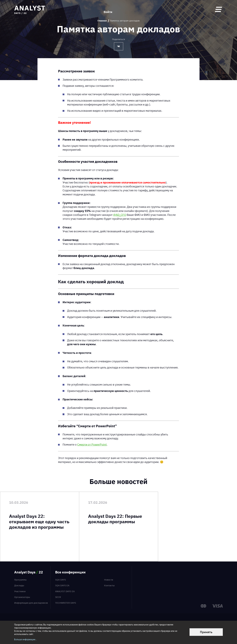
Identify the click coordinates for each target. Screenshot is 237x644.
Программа (20, 580)
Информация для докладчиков (31, 603)
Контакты (109, 585)
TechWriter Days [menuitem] (66, 603)
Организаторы (22, 597)
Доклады (19, 585)
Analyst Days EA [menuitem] (65, 591)
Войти (108, 9)
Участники (20, 591)
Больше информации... (26, 639)
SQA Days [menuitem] (61, 580)
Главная (102, 21)
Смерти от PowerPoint (92, 444)
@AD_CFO (120, 215)
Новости (109, 580)
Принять (206, 632)
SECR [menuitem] (58, 597)
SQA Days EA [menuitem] (62, 585)
